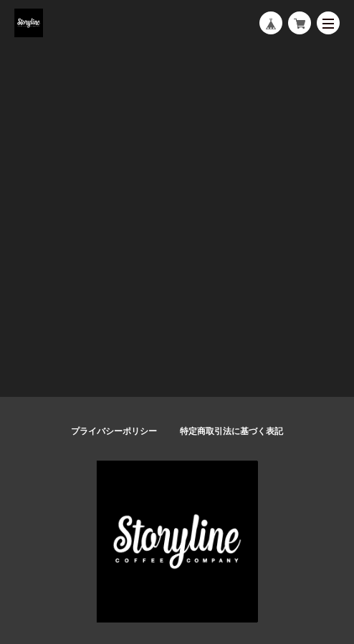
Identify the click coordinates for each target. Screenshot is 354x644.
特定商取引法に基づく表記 (231, 431)
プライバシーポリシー (114, 431)
